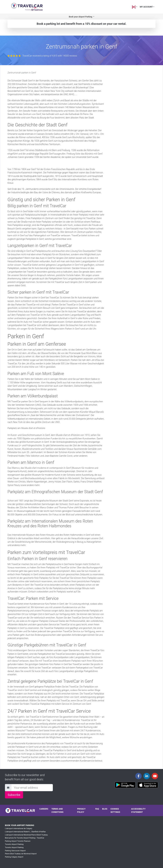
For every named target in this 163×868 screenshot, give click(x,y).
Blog (105, 809)
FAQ (97, 809)
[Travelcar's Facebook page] (138, 776)
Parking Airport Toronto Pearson (18, 841)
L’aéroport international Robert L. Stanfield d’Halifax (25, 832)
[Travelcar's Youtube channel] (155, 776)
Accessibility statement (138, 810)
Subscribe (14, 795)
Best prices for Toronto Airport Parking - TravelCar (25, 838)
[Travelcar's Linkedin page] (147, 776)
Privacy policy (81, 810)
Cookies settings (115, 810)
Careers (44, 809)
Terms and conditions (57, 810)
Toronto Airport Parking (14, 844)
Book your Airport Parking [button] (81, 17)
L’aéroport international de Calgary (19, 828)
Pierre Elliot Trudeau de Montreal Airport (21, 854)
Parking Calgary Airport (14, 857)
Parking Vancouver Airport (15, 851)
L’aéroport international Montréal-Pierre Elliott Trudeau (26, 835)
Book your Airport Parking (19, 825)
